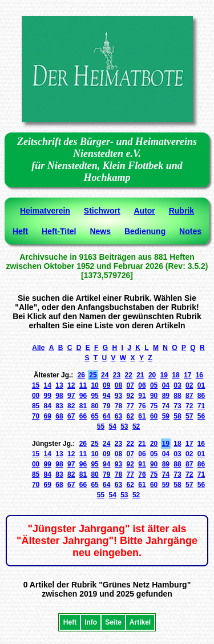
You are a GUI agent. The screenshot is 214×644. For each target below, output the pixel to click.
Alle (38, 348)
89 (166, 396)
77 (130, 406)
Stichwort (102, 211)
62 (130, 416)
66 (83, 416)
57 (189, 416)
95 (94, 396)
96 (83, 396)
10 (94, 385)
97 (71, 396)
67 (71, 416)
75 (154, 406)
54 (112, 426)
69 (48, 416)
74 (166, 406)
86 (201, 396)
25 (93, 375)
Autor (144, 211)
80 (94, 406)
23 (117, 375)
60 (154, 416)
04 (166, 385)
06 (142, 385)
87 (189, 396)
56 (201, 416)
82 (71, 406)
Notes (190, 231)
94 (106, 396)
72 (189, 406)
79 (106, 406)
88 (177, 396)
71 (201, 406)
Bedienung (145, 231)
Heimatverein (45, 211)
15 (36, 385)
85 (36, 406)
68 (59, 416)
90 (154, 396)
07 (130, 385)
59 (166, 416)
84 (48, 406)
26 (81, 375)
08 (118, 385)
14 (48, 385)
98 (59, 396)
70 (36, 416)
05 (154, 385)
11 (83, 385)
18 (175, 375)
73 (177, 406)
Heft (20, 231)
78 (118, 406)
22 (128, 375)
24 (105, 375)
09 (106, 385)
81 (83, 406)
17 (187, 375)
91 (142, 396)
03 (177, 385)
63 (118, 416)
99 (48, 396)
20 (152, 375)
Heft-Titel (59, 231)
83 (59, 406)
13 (59, 385)
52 (136, 426)
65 (94, 416)
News (100, 231)
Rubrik (181, 211)
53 (124, 426)
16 (199, 375)
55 (101, 426)
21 (140, 375)
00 (36, 396)
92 (130, 396)
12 (71, 385)
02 (189, 385)
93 (118, 396)
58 (177, 416)
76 (142, 406)
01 (201, 385)
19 (164, 375)
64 (106, 416)
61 (142, 416)
